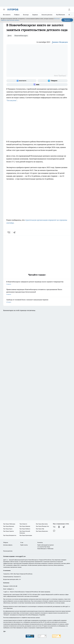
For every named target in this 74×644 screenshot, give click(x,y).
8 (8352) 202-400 (13, 586)
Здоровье (35, 15)
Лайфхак (17, 15)
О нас (22, 542)
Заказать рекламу (47, 15)
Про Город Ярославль (42, 524)
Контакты (40, 542)
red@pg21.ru (10, 589)
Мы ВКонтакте (60, 15)
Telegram (6, 542)
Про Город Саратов (8, 531)
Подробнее (42, 615)
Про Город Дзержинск (42, 531)
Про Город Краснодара (26, 535)
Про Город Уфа (40, 529)
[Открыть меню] (4, 9)
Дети (9, 36)
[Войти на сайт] (69, 9)
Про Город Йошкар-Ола (42, 526)
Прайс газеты (24, 545)
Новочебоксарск (21, 36)
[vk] (9, 232)
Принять (67, 20)
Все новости (7, 15)
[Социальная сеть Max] (37, 85)
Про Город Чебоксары (9, 524)
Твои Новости (23, 524)
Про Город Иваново (25, 526)
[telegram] (15, 232)
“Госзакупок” (12, 100)
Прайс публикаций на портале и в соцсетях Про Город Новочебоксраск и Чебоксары (46, 547)
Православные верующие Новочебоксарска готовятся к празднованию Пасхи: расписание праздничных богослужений (37, 292)
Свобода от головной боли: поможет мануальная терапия (37, 301)
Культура (26, 15)
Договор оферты (8, 545)
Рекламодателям (8, 551)
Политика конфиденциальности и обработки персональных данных (22, 618)
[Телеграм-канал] (53, 81)
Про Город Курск (8, 529)
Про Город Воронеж (9, 526)
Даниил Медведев (60, 42)
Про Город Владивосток (10, 535)
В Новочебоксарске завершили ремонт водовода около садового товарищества (37, 283)
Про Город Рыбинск (25, 529)
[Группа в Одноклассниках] (59, 527)
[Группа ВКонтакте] (21, 81)
